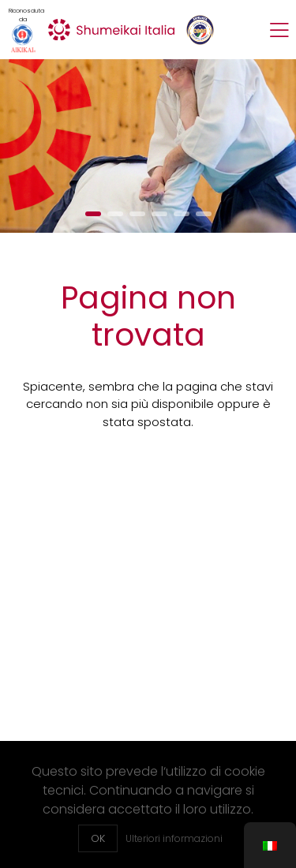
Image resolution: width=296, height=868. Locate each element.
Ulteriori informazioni (174, 838)
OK (98, 838)
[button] (93, 214)
